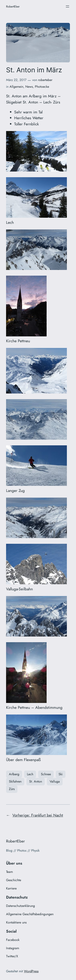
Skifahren (15, 781)
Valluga (55, 781)
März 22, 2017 (16, 80)
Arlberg (14, 774)
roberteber (45, 80)
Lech (30, 774)
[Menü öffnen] (67, 6)
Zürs (12, 789)
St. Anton (36, 781)
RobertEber (13, 6)
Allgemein (16, 87)
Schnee (46, 774)
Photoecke (42, 87)
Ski (61, 774)
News (29, 87)
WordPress (31, 971)
